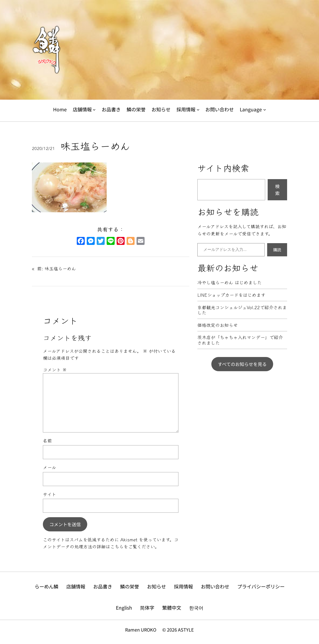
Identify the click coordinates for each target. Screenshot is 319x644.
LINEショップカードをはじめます (231, 295)
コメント (55, 369)
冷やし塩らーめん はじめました (230, 283)
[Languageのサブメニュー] (265, 110)
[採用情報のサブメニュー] (198, 110)
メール (49, 467)
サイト (49, 494)
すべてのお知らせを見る (242, 364)
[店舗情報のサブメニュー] (94, 110)
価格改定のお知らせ (218, 325)
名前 (47, 440)
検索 (277, 190)
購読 (277, 250)
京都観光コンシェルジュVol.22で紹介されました (242, 310)
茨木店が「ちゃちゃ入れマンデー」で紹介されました (240, 340)
